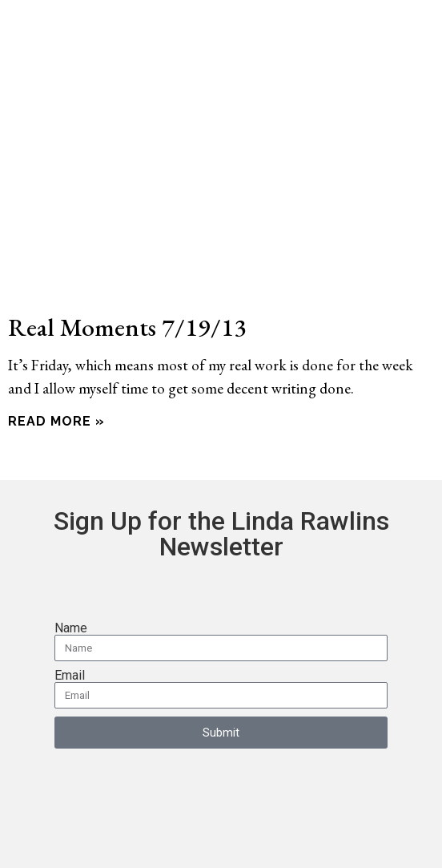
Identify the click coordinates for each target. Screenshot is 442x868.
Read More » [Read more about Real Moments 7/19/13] (56, 421)
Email (70, 676)
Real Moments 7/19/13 (127, 327)
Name (71, 628)
